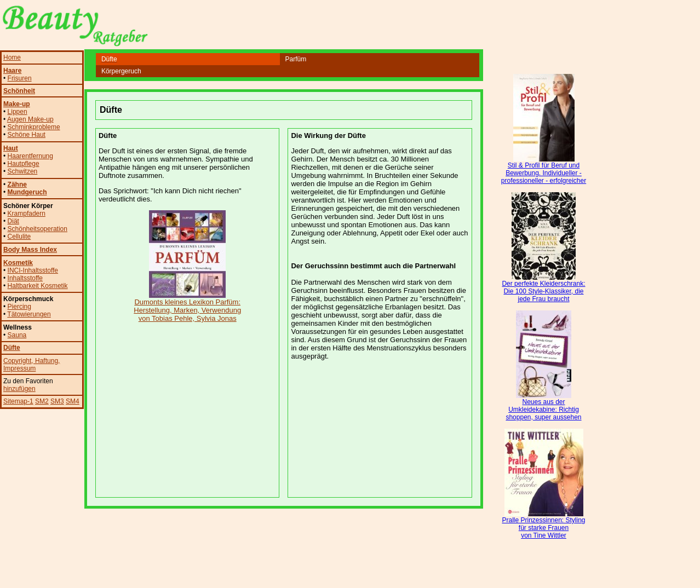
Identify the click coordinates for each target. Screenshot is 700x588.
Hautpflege (24, 164)
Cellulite (19, 237)
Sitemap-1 (18, 401)
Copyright (17, 361)
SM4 (73, 401)
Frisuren (20, 78)
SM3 (57, 401)
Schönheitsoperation (38, 229)
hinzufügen (19, 389)
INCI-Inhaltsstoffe (33, 270)
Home (12, 57)
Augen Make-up (30, 119)
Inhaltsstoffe (25, 278)
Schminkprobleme (34, 127)
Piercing (19, 307)
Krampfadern (27, 214)
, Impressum (31, 365)
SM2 (42, 401)
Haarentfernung (30, 156)
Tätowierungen (29, 314)
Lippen (18, 112)
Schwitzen (23, 171)
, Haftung (45, 361)
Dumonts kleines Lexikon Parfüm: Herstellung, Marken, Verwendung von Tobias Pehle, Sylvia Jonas (187, 307)
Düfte (12, 348)
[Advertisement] (284, 85)
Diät (13, 221)
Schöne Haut (27, 135)
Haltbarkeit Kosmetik (38, 286)
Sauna (17, 335)
